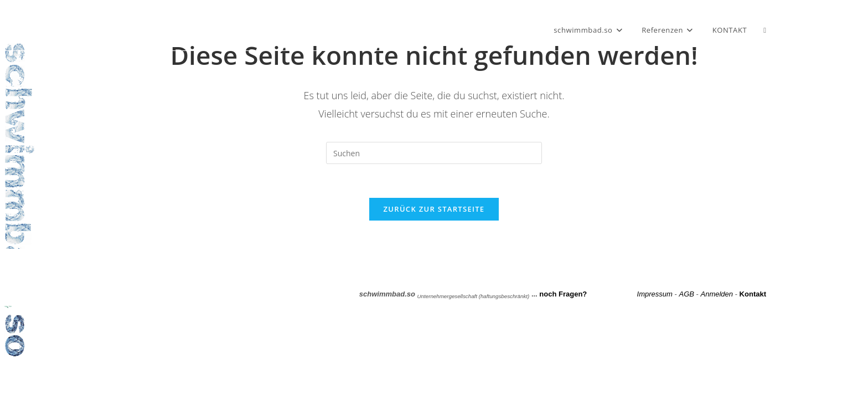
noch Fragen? (563, 294)
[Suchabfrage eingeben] (434, 153)
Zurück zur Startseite (434, 209)
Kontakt (753, 294)
